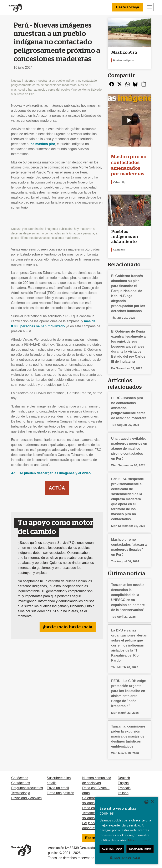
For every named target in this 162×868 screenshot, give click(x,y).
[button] (127, 858)
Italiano (123, 793)
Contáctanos (21, 783)
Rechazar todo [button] (140, 849)
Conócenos (20, 778)
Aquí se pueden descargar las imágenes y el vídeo (51, 473)
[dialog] (127, 830)
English (123, 783)
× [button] (152, 802)
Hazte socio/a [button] (127, 7)
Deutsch (124, 778)
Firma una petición (60, 793)
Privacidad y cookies (26, 798)
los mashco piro (42, 144)
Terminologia (21, 793)
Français (124, 788)
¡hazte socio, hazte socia (68, 627)
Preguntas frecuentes (27, 788)
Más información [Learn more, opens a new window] (140, 840)
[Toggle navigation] (149, 7)
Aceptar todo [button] (112, 849)
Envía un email (58, 788)
